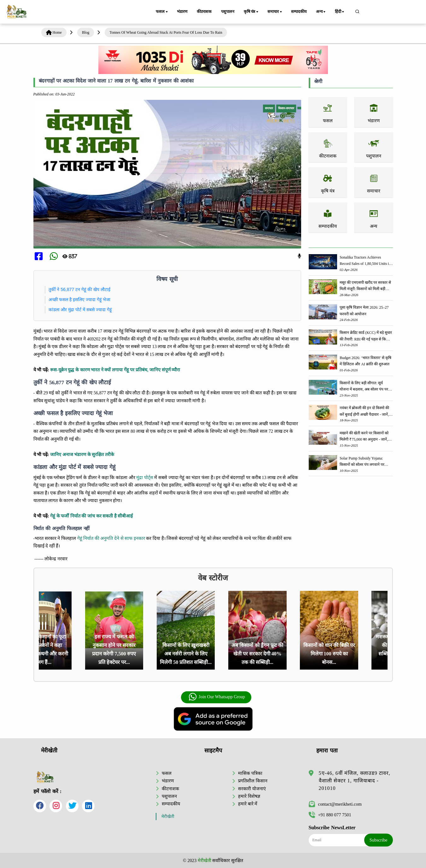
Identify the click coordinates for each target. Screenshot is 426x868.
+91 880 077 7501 (330, 815)
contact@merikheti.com (335, 804)
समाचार (275, 12)
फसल (162, 12)
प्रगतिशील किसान (253, 781)
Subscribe (379, 840)
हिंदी (340, 12)
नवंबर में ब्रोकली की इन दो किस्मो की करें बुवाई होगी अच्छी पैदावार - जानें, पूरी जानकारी (364, 411)
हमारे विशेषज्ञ (249, 796)
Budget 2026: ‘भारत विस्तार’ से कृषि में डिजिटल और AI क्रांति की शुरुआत (365, 361)
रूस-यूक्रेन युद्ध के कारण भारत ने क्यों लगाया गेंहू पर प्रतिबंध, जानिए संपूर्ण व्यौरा (115, 370)
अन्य (321, 12)
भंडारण (182, 12)
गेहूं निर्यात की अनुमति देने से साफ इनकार (111, 538)
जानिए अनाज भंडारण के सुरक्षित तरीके (82, 454)
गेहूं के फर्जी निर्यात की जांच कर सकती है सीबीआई (91, 516)
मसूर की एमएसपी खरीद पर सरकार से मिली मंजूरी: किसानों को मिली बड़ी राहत (365, 286)
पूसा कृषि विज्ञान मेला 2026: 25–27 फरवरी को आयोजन (364, 311)
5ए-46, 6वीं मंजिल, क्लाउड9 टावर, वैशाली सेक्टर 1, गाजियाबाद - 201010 (355, 781)
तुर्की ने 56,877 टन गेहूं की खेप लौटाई (79, 289)
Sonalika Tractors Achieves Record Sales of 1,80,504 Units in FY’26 (365, 261)
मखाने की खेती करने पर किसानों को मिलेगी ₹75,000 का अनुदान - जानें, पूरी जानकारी (364, 437)
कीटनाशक (204, 12)
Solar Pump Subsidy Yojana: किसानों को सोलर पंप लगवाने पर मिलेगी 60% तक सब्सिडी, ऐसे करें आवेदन (362, 462)
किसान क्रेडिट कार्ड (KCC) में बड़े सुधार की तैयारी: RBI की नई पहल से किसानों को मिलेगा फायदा (366, 336)
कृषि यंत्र (251, 12)
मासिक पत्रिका (250, 773)
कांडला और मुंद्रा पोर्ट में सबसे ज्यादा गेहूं (80, 310)
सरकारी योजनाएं (252, 789)
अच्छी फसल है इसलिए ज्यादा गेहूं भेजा (79, 300)
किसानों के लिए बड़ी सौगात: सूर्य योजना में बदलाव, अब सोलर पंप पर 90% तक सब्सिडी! (364, 387)
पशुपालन (228, 12)
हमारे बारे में (248, 804)
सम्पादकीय (299, 12)
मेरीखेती (168, 817)
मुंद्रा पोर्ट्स (145, 477)
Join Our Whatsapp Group (217, 697)
